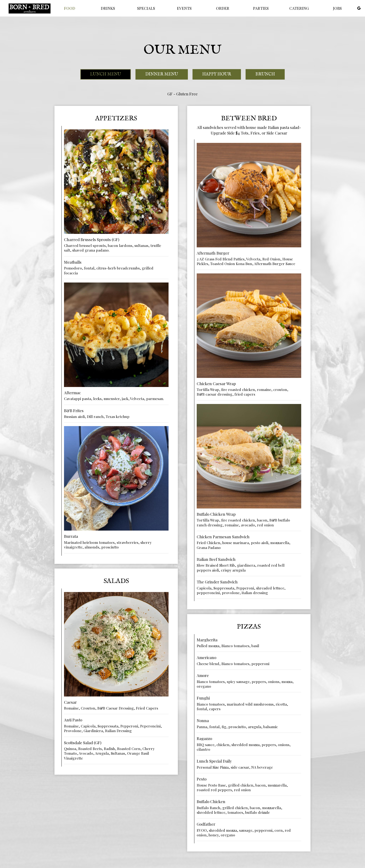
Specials (146, 8)
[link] (30, 8)
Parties (261, 8)
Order (223, 8)
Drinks (108, 8)
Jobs (337, 8)
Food (70, 8)
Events (184, 8)
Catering (299, 8)
